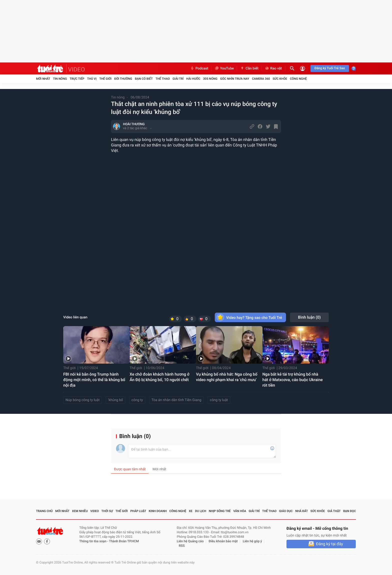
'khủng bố (115, 400)
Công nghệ (298, 79)
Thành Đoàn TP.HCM (124, 541)
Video (94, 511)
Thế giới (105, 79)
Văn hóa (240, 511)
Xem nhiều (80, 511)
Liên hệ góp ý (252, 541)
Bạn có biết (144, 79)
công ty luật (219, 400)
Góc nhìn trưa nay (235, 79)
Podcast (199, 68)
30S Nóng (210, 79)
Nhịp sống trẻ (220, 511)
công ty (137, 400)
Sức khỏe (280, 79)
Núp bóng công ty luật (82, 400)
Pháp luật (138, 511)
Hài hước (193, 79)
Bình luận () (309, 317)
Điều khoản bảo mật (223, 541)
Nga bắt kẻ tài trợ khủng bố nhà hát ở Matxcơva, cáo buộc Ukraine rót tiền (293, 380)
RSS (182, 546)
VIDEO (76, 69)
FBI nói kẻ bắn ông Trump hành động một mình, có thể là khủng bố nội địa (94, 380)
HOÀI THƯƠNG (134, 124)
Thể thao (163, 79)
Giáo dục (286, 511)
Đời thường (123, 79)
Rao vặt (273, 68)
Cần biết (249, 68)
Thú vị (92, 79)
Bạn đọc (350, 511)
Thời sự (107, 511)
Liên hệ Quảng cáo (190, 541)
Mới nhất (43, 79)
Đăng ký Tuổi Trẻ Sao (330, 68)
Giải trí (178, 79)
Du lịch (201, 511)
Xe (190, 511)
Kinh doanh (158, 511)
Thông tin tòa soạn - (94, 541)
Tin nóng (60, 79)
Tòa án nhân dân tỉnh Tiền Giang (176, 400)
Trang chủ (44, 511)
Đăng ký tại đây (329, 544)
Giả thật (334, 511)
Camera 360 (261, 79)
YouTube (224, 68)
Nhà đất (302, 511)
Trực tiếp (77, 79)
